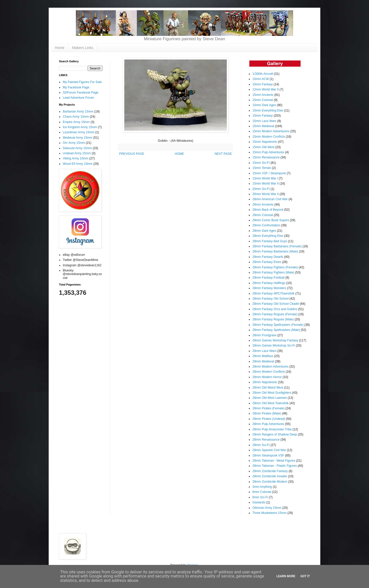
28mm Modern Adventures (270, 367)
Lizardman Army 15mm (79, 132)
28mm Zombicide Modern (270, 482)
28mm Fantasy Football (268, 278)
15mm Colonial (263, 100)
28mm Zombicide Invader (270, 476)
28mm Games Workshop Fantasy (275, 340)
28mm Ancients (263, 205)
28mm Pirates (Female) (268, 408)
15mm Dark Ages (264, 105)
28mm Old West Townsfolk (271, 403)
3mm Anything (262, 487)
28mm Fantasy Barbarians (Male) (275, 251)
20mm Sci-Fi (261, 189)
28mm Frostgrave (264, 335)
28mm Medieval (263, 361)
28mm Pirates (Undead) (269, 419)
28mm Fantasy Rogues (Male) (273, 319)
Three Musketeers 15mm (269, 513)
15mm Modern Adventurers (271, 131)
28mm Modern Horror (267, 377)
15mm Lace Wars (264, 121)
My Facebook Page (76, 87)
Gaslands (259, 502)
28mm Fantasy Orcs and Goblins (275, 309)
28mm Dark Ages (264, 231)
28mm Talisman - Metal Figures (274, 461)
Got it (305, 576)
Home (60, 48)
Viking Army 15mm (76, 158)
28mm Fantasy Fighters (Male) (273, 272)
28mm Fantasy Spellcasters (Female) (278, 325)
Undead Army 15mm (77, 153)
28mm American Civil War (270, 199)
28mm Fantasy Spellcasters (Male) (276, 330)
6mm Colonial (262, 492)
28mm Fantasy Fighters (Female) (275, 267)
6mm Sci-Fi (260, 497)
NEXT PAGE (223, 154)
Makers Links (83, 48)
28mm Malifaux (263, 356)
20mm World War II (266, 194)
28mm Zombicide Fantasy (270, 471)
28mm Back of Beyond (268, 210)
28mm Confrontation (266, 225)
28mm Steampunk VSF (268, 455)
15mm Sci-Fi (261, 163)
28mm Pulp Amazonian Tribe (272, 429)
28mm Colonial (263, 215)
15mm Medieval (263, 126)
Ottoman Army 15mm (267, 508)
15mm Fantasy (263, 116)
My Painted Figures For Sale (82, 82)
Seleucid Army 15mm (77, 148)
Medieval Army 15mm (78, 138)
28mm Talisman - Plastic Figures (275, 466)
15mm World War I (265, 178)
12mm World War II (266, 89)
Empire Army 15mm (76, 122)
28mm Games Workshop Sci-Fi (274, 346)
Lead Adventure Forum (78, 98)
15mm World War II (266, 184)
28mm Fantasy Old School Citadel (276, 304)
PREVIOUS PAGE (132, 154)
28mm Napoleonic (265, 382)
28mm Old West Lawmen (270, 398)
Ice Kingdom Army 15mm (80, 127)
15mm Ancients (263, 95)
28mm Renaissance (266, 440)
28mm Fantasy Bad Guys (270, 241)
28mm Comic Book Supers (271, 220)
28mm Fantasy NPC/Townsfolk (273, 293)
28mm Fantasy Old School (270, 299)
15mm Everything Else (268, 110)
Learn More (286, 576)
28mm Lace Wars (264, 351)
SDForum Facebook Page (81, 93)
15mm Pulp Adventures (268, 152)
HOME (179, 154)
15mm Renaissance (266, 157)
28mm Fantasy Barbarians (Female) (277, 246)
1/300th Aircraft (263, 74)
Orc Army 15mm (74, 143)
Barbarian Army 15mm (78, 111)
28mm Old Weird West (268, 388)
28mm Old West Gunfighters (272, 393)
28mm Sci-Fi (261, 445)
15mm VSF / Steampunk (269, 173)
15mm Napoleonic (265, 142)
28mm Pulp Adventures (268, 424)
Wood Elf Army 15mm (78, 164)
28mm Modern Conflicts (269, 372)
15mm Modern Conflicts (269, 137)
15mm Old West (263, 147)
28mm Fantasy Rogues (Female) (275, 314)
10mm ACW (261, 79)
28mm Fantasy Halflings (269, 283)
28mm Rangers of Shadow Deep (275, 434)
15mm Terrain (262, 168)
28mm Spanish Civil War (269, 450)
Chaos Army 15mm (76, 117)
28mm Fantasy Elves (267, 262)
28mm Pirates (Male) (267, 413)
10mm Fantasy (263, 84)
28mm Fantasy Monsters (269, 288)
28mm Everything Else (268, 236)
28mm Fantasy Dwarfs (268, 257)
